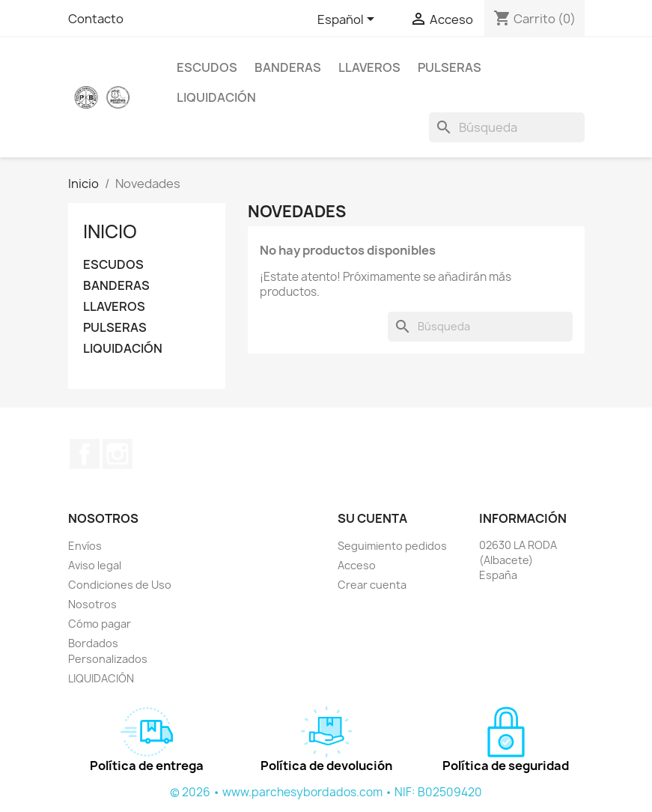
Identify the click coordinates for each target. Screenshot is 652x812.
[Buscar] (507, 127)
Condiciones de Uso (120, 585)
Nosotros (92, 604)
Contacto (96, 19)
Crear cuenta (372, 585)
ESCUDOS (207, 67)
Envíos (85, 546)
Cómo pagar (100, 624)
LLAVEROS (369, 67)
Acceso (357, 565)
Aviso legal (95, 565)
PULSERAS (450, 67)
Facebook (85, 454)
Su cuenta (372, 518)
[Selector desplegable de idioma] (348, 20)
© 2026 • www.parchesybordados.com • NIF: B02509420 (326, 792)
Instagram (118, 454)
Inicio (110, 231)
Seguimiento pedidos (392, 546)
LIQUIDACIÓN (216, 97)
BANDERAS (288, 67)
